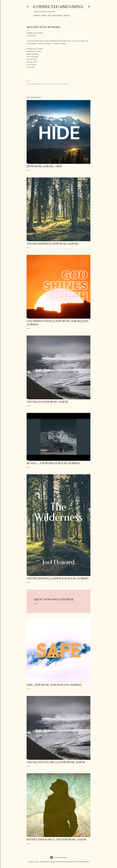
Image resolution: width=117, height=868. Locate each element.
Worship (66, 84)
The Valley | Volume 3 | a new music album (56, 762)
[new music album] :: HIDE (44, 166)
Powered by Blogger (58, 857)
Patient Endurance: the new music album (56, 839)
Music (44, 16)
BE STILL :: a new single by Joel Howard (53, 463)
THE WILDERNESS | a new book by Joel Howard (58, 578)
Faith (46, 84)
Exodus (34, 84)
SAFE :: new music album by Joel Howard (54, 685)
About (67, 16)
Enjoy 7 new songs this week (54, 599)
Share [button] (28, 81)
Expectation (40, 84)
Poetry (37, 16)
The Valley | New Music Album (47, 402)
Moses (56, 84)
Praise (61, 84)
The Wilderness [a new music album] (52, 244)
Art (49, 16)
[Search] (89, 6)
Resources (57, 16)
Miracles (51, 84)
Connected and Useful (58, 7)
